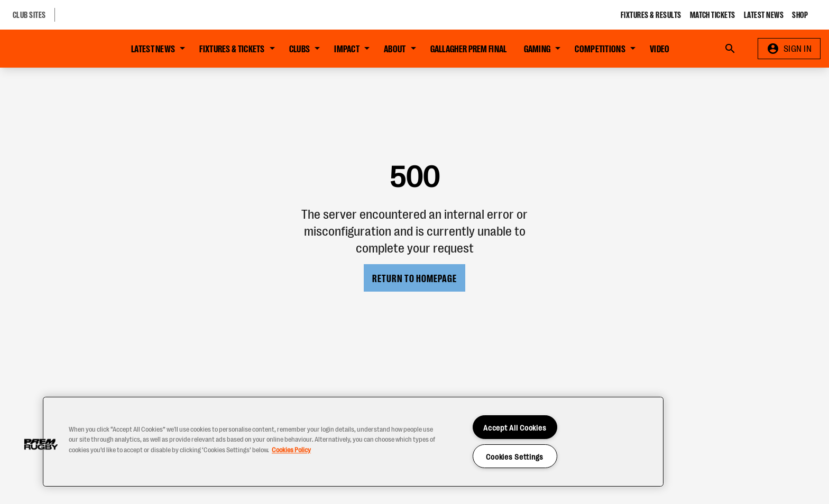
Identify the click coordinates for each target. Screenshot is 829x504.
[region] (353, 442)
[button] (41, 444)
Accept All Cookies (515, 427)
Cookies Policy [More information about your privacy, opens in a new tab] (291, 449)
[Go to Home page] (55, 49)
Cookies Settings (515, 456)
